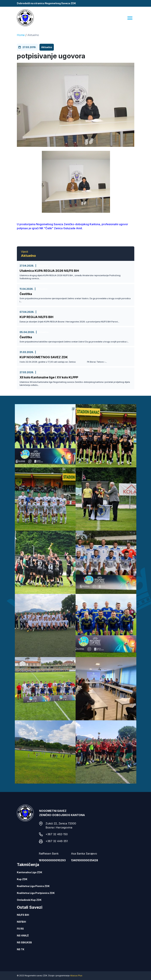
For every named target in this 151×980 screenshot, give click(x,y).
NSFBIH (21, 922)
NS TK (21, 949)
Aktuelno (33, 35)
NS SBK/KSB (24, 942)
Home (21, 35)
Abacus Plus (76, 976)
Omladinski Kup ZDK (29, 900)
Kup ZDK (22, 879)
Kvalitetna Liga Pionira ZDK (33, 886)
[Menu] (130, 18)
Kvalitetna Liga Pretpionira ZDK (36, 893)
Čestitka (26, 294)
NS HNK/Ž (23, 936)
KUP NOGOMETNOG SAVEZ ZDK (44, 357)
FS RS (20, 929)
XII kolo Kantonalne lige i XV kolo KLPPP (49, 377)
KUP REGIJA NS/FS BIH (36, 317)
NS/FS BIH (23, 915)
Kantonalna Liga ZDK (30, 872)
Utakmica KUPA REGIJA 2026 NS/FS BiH (49, 271)
